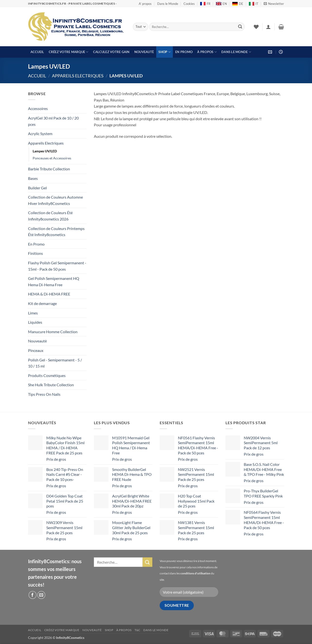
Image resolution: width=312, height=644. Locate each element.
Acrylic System (40, 133)
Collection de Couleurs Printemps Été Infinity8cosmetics (56, 232)
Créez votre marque (69, 52)
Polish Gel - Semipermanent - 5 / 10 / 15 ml (55, 363)
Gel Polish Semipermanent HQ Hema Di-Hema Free (54, 281)
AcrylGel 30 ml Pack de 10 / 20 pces (53, 121)
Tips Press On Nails (44, 394)
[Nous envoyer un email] (41, 595)
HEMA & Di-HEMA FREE (49, 294)
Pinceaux (36, 350)
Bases (33, 178)
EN (221, 4)
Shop (164, 52)
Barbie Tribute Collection (49, 169)
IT (254, 4)
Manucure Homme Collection (53, 332)
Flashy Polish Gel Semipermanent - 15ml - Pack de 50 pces (57, 266)
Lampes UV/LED (45, 151)
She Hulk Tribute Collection (51, 385)
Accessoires (38, 108)
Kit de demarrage (42, 303)
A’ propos (145, 4)
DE (238, 4)
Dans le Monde (168, 4)
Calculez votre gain (111, 52)
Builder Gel (37, 188)
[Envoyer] (240, 27)
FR (205, 4)
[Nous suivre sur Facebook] (33, 595)
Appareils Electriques (78, 76)
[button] (274, 4)
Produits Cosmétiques (47, 375)
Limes (33, 313)
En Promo (184, 52)
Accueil (37, 52)
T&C (137, 630)
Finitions (35, 253)
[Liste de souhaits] (256, 27)
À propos (207, 52)
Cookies (189, 4)
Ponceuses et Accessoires (52, 158)
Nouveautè (144, 52)
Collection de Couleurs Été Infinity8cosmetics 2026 (50, 216)
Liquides (35, 322)
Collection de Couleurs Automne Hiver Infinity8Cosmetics (55, 200)
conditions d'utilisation (195, 573)
